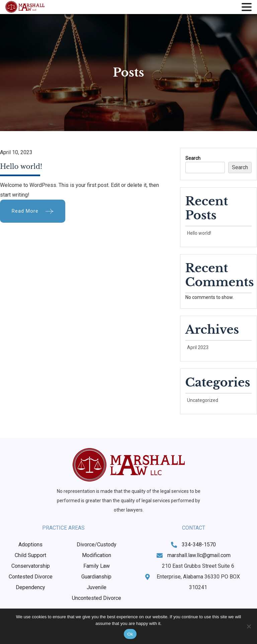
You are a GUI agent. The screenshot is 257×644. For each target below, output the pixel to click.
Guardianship (96, 577)
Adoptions (30, 545)
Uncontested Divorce (97, 598)
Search (193, 158)
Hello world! (21, 167)
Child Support (30, 555)
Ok (130, 634)
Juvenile (97, 587)
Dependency (30, 587)
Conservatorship (31, 566)
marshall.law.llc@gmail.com (199, 555)
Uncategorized (203, 400)
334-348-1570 (199, 545)
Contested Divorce (31, 577)
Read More (25, 211)
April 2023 (198, 347)
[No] (249, 626)
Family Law (97, 566)
